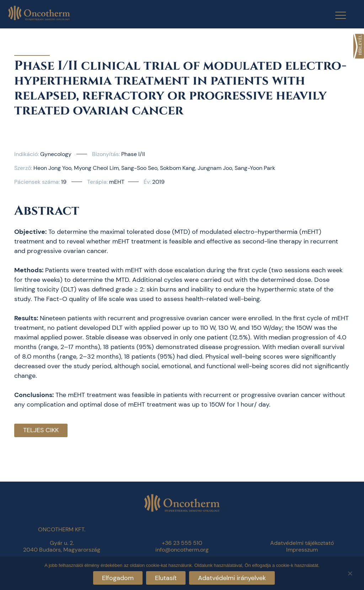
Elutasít (166, 578)
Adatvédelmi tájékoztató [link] (302, 543)
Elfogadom (118, 578)
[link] (359, 46)
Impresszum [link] (302, 550)
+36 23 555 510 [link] (182, 543)
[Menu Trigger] (336, 15)
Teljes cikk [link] (41, 430)
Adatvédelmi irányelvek (232, 578)
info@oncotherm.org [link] (182, 550)
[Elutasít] (350, 572)
